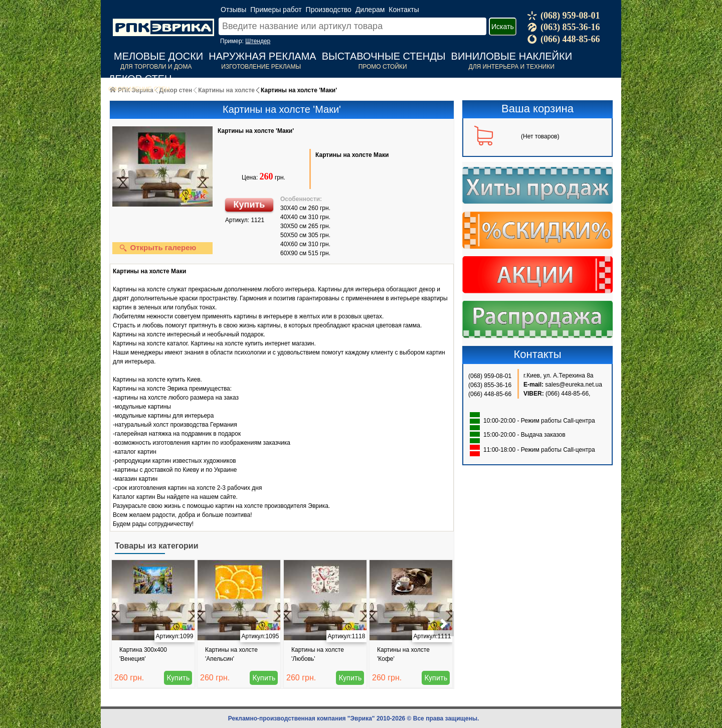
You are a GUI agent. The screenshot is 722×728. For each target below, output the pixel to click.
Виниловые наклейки (512, 56)
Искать (503, 27)
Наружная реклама (262, 56)
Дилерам (370, 10)
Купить (249, 205)
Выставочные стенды (384, 56)
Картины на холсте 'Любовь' (318, 654)
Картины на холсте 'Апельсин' (231, 654)
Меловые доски (158, 56)
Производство (329, 10)
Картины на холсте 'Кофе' (403, 654)
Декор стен (140, 79)
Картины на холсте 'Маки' (256, 131)
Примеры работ (276, 10)
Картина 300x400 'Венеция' (143, 654)
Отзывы (233, 10)
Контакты (404, 10)
